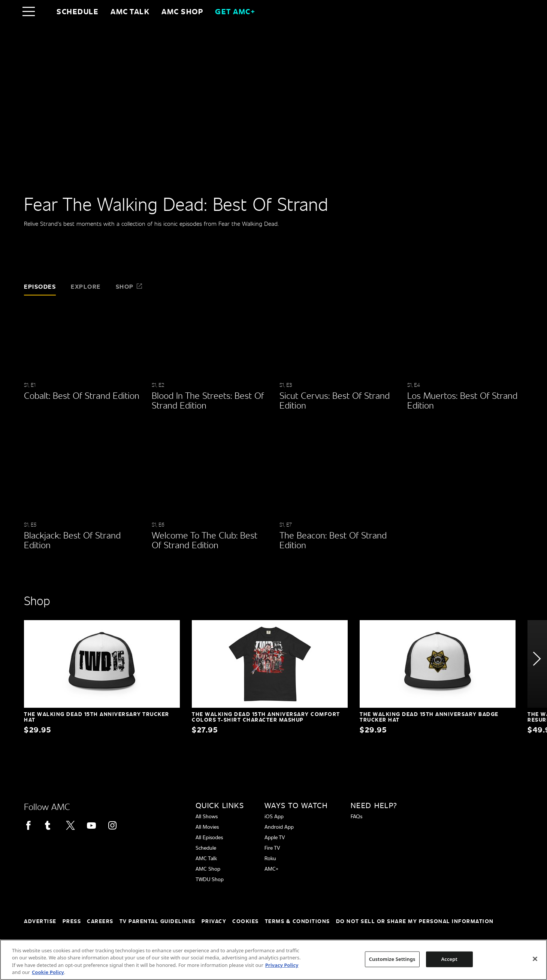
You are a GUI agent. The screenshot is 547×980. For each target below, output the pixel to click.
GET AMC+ (235, 11)
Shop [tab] (129, 286)
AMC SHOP (182, 11)
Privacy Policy (282, 965)
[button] (537, 659)
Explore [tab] (86, 286)
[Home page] (44, 11)
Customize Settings (392, 959)
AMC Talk (130, 11)
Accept (449, 959)
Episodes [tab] (40, 286)
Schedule (78, 11)
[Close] (535, 959)
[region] (273, 960)
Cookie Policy (48, 972)
